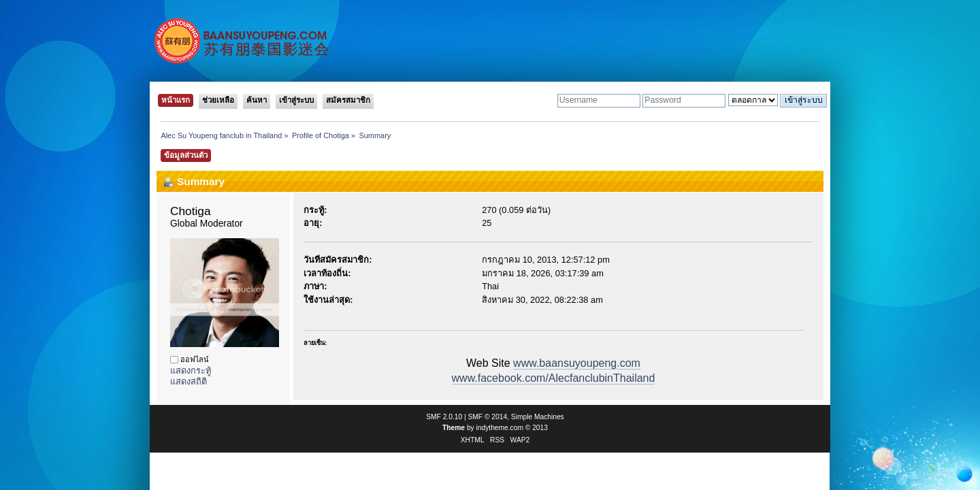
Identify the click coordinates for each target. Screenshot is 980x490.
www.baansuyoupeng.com (577, 363)
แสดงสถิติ (189, 381)
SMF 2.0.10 (444, 417)
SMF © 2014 (488, 417)
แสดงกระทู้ (191, 371)
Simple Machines (538, 417)
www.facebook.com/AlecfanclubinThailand (554, 378)
